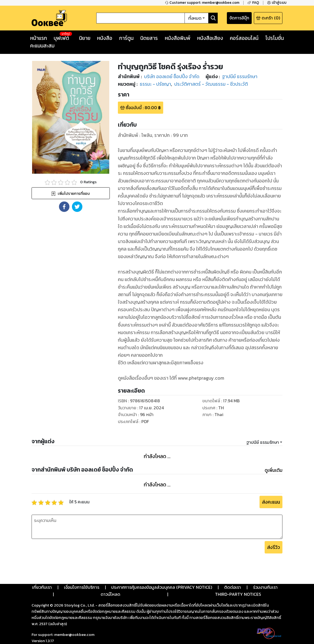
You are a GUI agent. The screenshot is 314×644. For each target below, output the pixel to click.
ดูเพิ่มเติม (274, 470)
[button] (64, 207)
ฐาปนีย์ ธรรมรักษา (263, 442)
